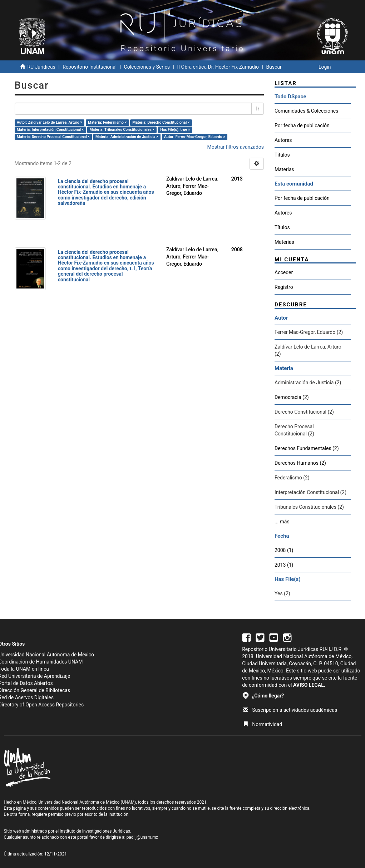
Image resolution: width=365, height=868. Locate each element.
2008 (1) (284, 550)
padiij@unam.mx (142, 837)
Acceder (284, 272)
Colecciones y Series (147, 67)
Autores (283, 140)
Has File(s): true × (175, 130)
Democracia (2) (292, 397)
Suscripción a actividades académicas (290, 710)
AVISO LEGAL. (309, 685)
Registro (284, 287)
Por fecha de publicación (302, 125)
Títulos (282, 155)
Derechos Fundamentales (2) (307, 448)
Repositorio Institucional (90, 67)
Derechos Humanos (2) (300, 463)
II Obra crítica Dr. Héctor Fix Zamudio (218, 67)
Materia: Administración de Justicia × (127, 137)
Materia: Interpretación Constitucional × (50, 130)
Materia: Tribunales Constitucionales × (122, 130)
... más (282, 522)
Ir (258, 109)
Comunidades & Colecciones (306, 111)
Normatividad (263, 724)
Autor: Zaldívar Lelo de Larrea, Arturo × (50, 122)
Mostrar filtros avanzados (235, 147)
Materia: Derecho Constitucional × (161, 122)
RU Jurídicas (41, 67)
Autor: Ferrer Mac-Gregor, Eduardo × (195, 137)
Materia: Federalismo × (107, 122)
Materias (284, 169)
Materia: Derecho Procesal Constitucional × (53, 137)
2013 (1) (284, 565)
